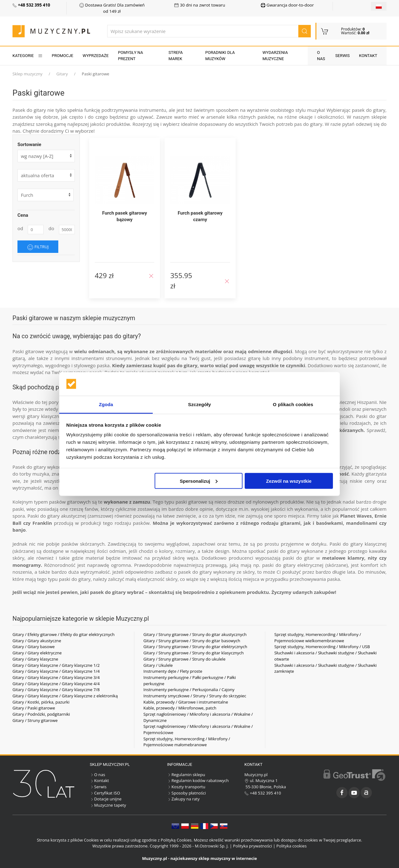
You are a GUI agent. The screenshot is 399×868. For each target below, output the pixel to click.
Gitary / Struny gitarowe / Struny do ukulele (184, 659)
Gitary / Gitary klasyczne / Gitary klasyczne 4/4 (56, 684)
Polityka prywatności (253, 846)
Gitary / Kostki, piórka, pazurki (41, 702)
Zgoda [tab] (106, 404)
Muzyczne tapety (108, 805)
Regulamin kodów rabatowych (198, 780)
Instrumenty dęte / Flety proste (173, 671)
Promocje (62, 56)
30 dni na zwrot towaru (200, 5)
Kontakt (368, 56)
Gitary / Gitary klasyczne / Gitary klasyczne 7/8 (56, 690)
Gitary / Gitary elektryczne (37, 653)
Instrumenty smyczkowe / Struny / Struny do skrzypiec (195, 696)
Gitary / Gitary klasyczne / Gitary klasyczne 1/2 (56, 665)
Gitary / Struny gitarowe (35, 720)
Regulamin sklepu (186, 775)
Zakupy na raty (183, 799)
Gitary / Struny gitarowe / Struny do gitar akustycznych (195, 634)
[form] (46, 175)
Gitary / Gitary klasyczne (35, 659)
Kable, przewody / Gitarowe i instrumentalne (186, 702)
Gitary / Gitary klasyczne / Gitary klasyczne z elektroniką (65, 696)
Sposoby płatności (186, 793)
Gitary (62, 74)
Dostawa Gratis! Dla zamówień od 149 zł (112, 8)
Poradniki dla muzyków (220, 56)
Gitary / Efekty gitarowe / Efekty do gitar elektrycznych (64, 634)
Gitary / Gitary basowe (34, 647)
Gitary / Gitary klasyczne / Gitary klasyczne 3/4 (56, 677)
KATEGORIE (27, 56)
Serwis (343, 56)
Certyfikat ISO (105, 793)
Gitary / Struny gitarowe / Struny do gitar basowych (192, 641)
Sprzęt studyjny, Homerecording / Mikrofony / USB (322, 647)
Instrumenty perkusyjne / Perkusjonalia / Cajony (189, 690)
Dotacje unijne (106, 799)
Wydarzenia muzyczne (275, 56)
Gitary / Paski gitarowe (34, 708)
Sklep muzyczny (27, 74)
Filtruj (38, 247)
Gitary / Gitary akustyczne (37, 641)
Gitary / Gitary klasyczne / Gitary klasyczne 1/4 (56, 671)
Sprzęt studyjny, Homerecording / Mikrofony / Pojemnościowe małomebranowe (187, 742)
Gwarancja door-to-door (287, 5)
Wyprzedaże (96, 56)
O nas (321, 56)
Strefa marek (176, 56)
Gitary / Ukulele (158, 665)
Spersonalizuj (199, 481)
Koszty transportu (186, 787)
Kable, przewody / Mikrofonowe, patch (180, 708)
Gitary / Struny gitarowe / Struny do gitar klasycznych (194, 653)
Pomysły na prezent (131, 56)
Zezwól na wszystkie (289, 481)
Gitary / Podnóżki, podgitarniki (41, 714)
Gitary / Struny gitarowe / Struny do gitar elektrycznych (195, 647)
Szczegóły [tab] (199, 404)
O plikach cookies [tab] (293, 404)
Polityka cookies (292, 846)
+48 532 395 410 (263, 793)
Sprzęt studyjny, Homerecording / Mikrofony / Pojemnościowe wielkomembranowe (318, 638)
